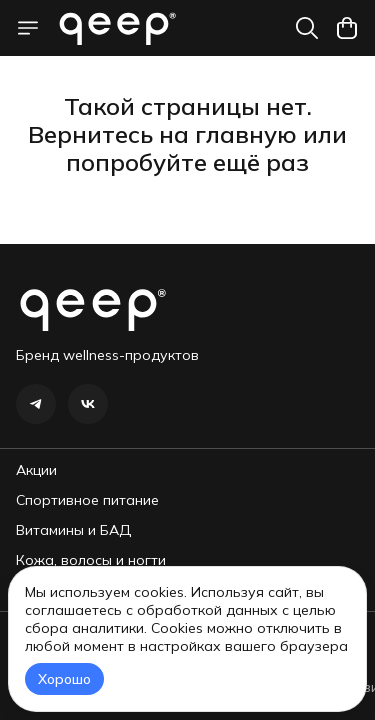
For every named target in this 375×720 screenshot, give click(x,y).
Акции (36, 470)
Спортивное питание (87, 500)
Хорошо (64, 679)
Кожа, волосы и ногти (91, 560)
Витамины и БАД (73, 530)
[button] (36, 404)
